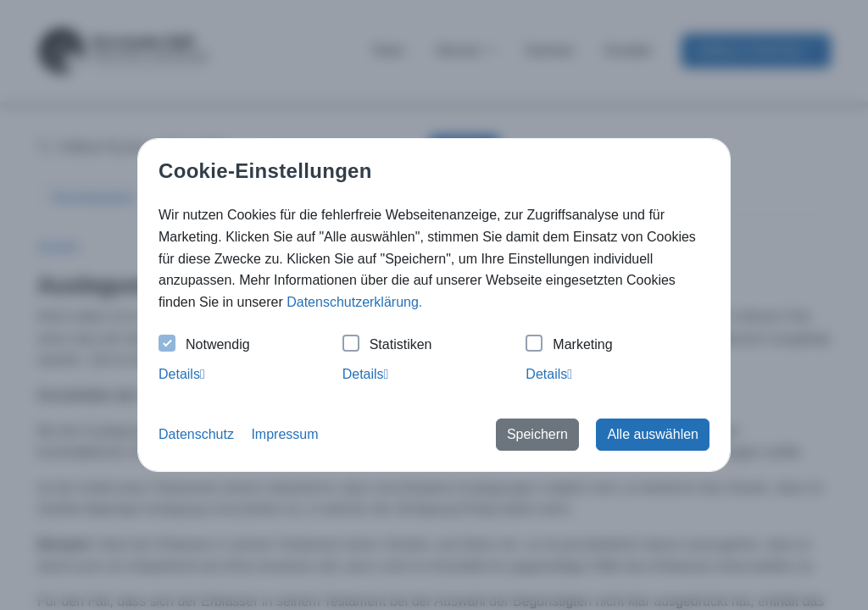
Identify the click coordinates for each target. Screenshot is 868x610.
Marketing (569, 345)
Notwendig (204, 345)
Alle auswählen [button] (653, 434)
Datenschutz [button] (196, 434)
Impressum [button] (284, 434)
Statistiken (387, 345)
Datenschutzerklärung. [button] (354, 302)
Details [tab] (182, 374)
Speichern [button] (537, 434)
